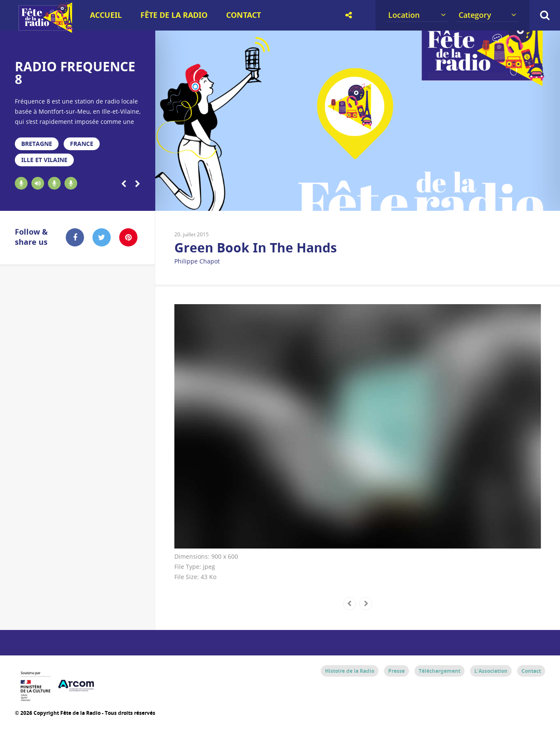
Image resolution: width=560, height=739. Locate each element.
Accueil (106, 15)
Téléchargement (440, 671)
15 (449, 200)
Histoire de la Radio (350, 671)
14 (428, 200)
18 (509, 200)
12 (388, 200)
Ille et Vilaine (44, 160)
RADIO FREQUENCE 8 (75, 73)
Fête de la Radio (174, 15)
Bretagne (37, 144)
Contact (244, 15)
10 (347, 200)
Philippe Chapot (197, 261)
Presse (396, 671)
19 (529, 200)
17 (489, 200)
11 (368, 200)
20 (550, 200)
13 (408, 200)
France (82, 144)
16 (469, 200)
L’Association (491, 671)
